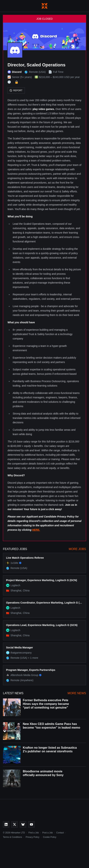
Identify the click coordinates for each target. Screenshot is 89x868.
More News (77, 693)
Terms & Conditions (13, 837)
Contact (60, 833)
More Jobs (77, 549)
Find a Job (34, 833)
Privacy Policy (32, 837)
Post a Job (48, 833)
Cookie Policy (50, 837)
